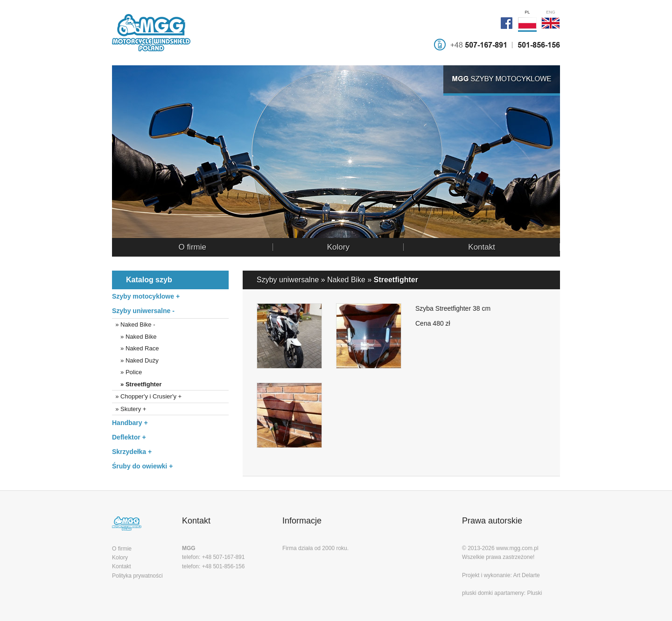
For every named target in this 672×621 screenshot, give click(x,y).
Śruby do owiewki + (142, 466)
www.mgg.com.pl (517, 548)
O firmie (192, 247)
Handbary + (130, 423)
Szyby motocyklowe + (146, 296)
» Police (127, 372)
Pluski (534, 593)
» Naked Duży (135, 360)
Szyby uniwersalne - (143, 311)
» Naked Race (135, 348)
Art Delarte (526, 575)
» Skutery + (129, 409)
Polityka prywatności (137, 576)
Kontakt (482, 247)
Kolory (338, 247)
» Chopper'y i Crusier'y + (147, 396)
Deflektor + (129, 437)
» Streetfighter (137, 384)
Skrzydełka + (132, 452)
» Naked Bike (134, 337)
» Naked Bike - (134, 324)
